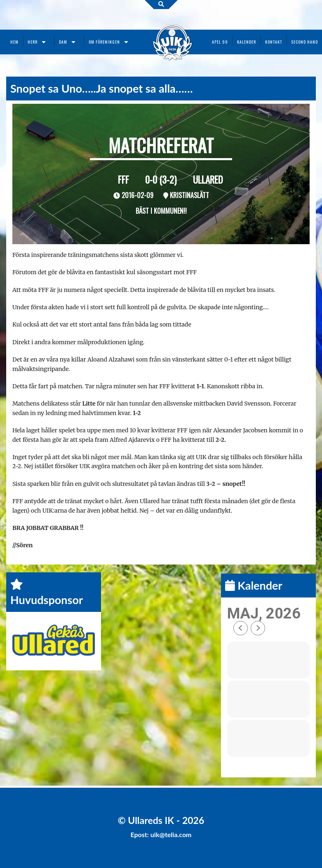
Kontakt (274, 42)
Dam (63, 42)
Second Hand (304, 42)
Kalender (247, 42)
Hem (14, 42)
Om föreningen (104, 42)
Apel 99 (220, 42)
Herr (33, 42)
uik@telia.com (171, 834)
